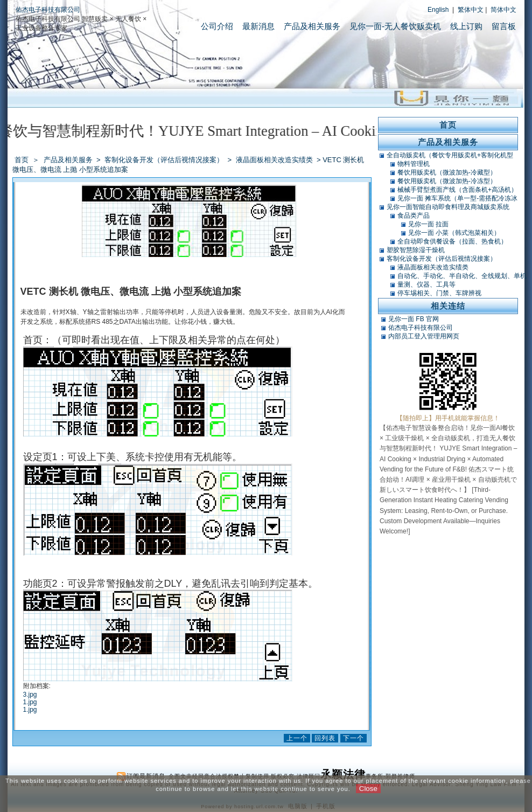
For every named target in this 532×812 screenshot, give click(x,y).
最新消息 (258, 26)
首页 (22, 160)
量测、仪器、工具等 (426, 284)
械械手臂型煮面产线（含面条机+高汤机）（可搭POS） (457, 190)
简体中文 (503, 10)
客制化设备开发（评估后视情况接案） (165, 160)
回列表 (325, 738)
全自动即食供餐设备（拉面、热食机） (452, 241)
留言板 (504, 26)
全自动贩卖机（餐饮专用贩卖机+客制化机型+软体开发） (450, 155)
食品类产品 (414, 216)
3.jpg (30, 695)
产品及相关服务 (312, 26)
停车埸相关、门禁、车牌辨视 (439, 293)
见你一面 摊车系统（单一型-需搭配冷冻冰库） (457, 198)
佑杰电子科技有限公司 (48, 10)
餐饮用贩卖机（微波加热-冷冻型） (447, 181)
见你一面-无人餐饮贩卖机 (395, 26)
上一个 (297, 738)
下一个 (353, 738)
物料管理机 (414, 164)
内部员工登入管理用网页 (424, 336)
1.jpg (30, 702)
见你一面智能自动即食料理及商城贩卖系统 (448, 207)
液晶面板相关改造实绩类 (275, 160)
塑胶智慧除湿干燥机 (416, 250)
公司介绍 (217, 26)
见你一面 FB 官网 (414, 319)
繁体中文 (471, 10)
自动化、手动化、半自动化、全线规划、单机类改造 (462, 276)
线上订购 (466, 26)
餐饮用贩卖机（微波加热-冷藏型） (447, 172)
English (438, 10)
